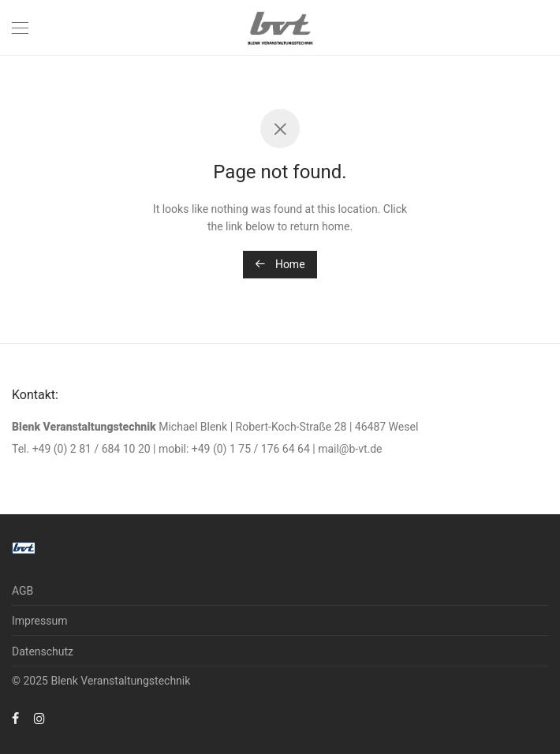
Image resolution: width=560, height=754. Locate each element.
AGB (22, 591)
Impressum (39, 621)
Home (280, 264)
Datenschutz (43, 651)
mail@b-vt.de (350, 449)
